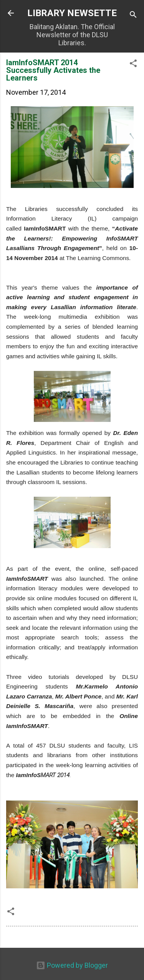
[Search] (133, 16)
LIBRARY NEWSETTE (72, 13)
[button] (133, 64)
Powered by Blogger (72, 965)
